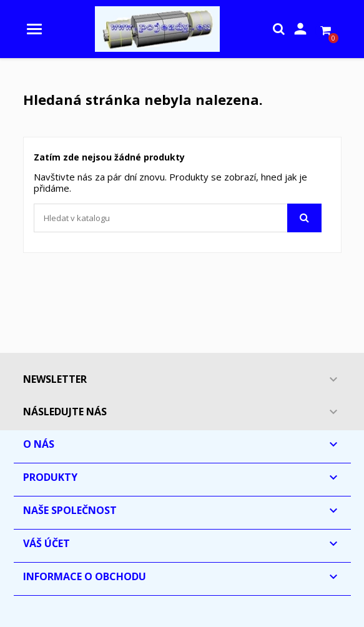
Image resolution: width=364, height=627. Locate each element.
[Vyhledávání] (178, 218)
